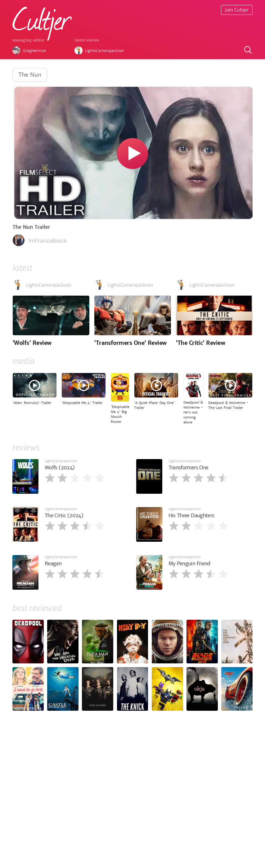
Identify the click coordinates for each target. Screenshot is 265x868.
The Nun (30, 75)
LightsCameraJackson (61, 461)
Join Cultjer (237, 10)
